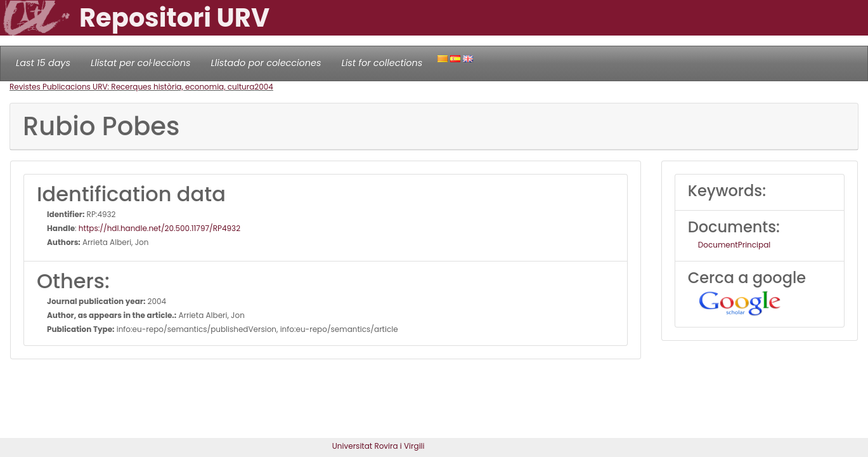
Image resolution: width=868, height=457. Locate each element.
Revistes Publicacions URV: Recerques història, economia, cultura (132, 87)
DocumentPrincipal (734, 245)
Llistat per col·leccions (141, 63)
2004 (264, 87)
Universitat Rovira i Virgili (379, 446)
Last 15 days (43, 63)
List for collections (382, 63)
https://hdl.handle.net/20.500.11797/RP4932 (159, 228)
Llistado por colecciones (266, 63)
